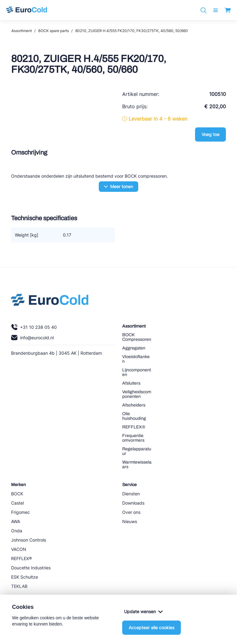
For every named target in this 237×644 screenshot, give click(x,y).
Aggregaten (134, 348)
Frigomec (21, 512)
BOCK (17, 494)
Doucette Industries (31, 568)
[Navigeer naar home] (27, 10)
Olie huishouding (134, 416)
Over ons (131, 512)
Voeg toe (210, 134)
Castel (17, 503)
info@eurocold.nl (32, 338)
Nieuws (130, 521)
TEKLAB (19, 586)
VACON (19, 549)
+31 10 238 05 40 (34, 327)
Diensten (131, 494)
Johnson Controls (29, 540)
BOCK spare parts (54, 31)
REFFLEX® (134, 427)
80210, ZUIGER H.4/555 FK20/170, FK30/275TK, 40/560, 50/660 (132, 31)
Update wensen (143, 611)
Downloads (133, 503)
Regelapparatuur (137, 451)
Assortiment (22, 31)
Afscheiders (134, 405)
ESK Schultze (25, 577)
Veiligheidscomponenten (137, 394)
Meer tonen (118, 186)
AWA (16, 521)
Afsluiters (131, 383)
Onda (17, 531)
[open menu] (216, 10)
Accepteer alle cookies (152, 627)
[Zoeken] (204, 10)
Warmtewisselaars (137, 464)
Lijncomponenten (137, 372)
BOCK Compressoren (137, 337)
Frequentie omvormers (133, 438)
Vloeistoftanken (136, 359)
